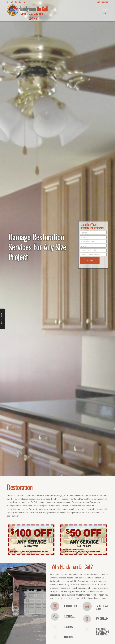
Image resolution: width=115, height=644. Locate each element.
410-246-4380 (103, 2)
